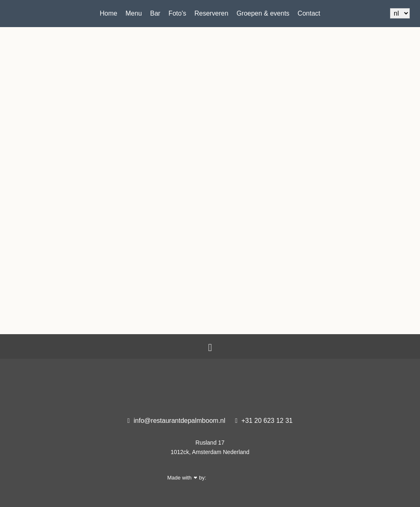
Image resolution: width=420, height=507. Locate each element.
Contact (309, 13)
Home (108, 13)
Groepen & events (263, 13)
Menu (134, 13)
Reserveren (211, 13)
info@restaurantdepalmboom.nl (177, 421)
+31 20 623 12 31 (264, 421)
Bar (155, 13)
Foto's (177, 13)
